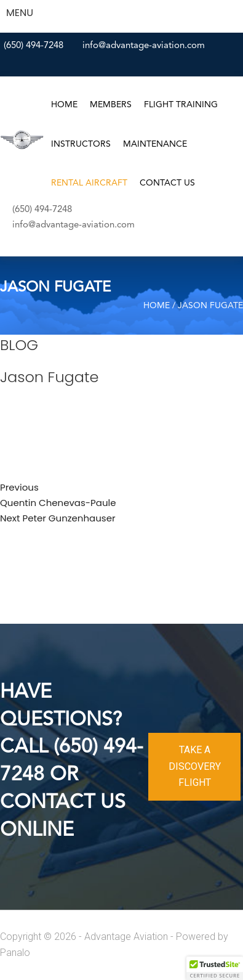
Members (111, 105)
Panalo (15, 953)
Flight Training (181, 105)
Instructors (81, 144)
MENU (20, 13)
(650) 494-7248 (34, 46)
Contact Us (167, 183)
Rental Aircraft (89, 183)
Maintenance (155, 144)
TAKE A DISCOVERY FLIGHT (195, 766)
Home (64, 105)
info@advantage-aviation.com (144, 46)
